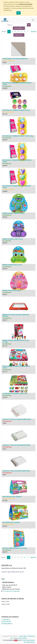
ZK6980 (5, 191)
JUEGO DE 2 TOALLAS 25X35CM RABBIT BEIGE (17, 419)
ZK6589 (5, 88)
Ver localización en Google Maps (11, 591)
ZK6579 (5, 552)
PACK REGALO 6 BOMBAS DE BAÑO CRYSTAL (16, 110)
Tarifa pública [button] (18, 28)
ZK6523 (5, 243)
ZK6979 (5, 140)
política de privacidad (26, 4)
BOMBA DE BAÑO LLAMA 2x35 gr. (13, 239)
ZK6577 (5, 320)
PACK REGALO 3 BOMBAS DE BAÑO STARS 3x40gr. (18, 136)
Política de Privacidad (20, 638)
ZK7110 (5, 346)
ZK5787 (5, 526)
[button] (19, 35)
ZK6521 (5, 294)
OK (18, 13)
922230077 (7, 620)
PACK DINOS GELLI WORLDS (11, 522)
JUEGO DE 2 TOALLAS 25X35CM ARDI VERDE (16, 445)
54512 (4, 449)
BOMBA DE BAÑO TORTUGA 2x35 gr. (14, 213)
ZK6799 (5, 397)
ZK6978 (5, 166)
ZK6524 (5, 269)
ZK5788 (5, 500)
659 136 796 (7, 622)
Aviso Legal (23, 636)
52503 (4, 423)
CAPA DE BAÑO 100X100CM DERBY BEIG (15, 59)
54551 (4, 475)
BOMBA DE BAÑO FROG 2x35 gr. (12, 265)
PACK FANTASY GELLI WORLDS (12, 497)
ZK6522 (5, 217)
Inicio (3, 579)
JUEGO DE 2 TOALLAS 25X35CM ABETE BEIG (16, 471)
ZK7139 (5, 114)
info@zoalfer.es (8, 624)
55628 (4, 63)
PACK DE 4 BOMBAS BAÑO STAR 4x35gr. (15, 548)
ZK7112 (5, 372)
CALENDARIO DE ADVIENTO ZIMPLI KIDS (15, 394)
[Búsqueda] (29, 25)
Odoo (16, 640)
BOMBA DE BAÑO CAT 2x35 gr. (12, 291)
